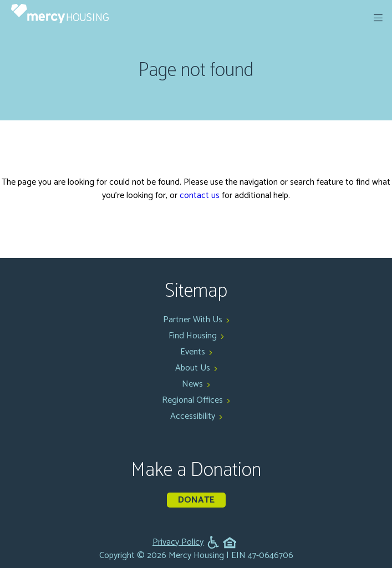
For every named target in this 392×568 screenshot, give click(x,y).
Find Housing (193, 336)
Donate (196, 500)
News (192, 384)
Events (193, 352)
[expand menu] (378, 18)
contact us (200, 196)
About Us (193, 368)
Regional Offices (192, 400)
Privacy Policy (178, 542)
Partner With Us (193, 320)
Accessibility (193, 416)
